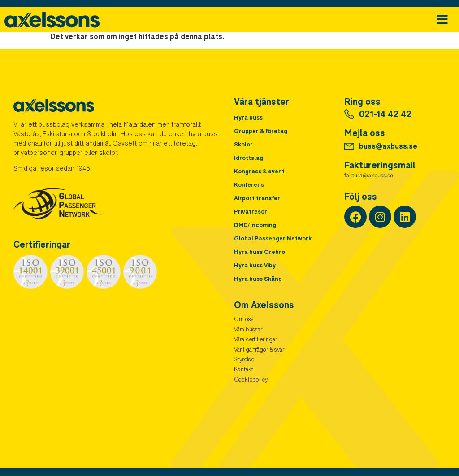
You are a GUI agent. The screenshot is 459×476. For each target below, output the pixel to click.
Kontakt (244, 370)
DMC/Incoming (255, 226)
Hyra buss (248, 118)
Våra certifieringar (255, 340)
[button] (442, 20)
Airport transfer (257, 199)
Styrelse (244, 360)
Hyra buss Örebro (260, 253)
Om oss (244, 320)
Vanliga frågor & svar (259, 350)
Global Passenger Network (273, 239)
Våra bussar (248, 330)
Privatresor (251, 212)
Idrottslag (249, 159)
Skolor (243, 145)
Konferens (249, 186)
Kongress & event (259, 172)
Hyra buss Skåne (258, 280)
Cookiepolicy (251, 380)
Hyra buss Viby (255, 266)
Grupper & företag (261, 132)
